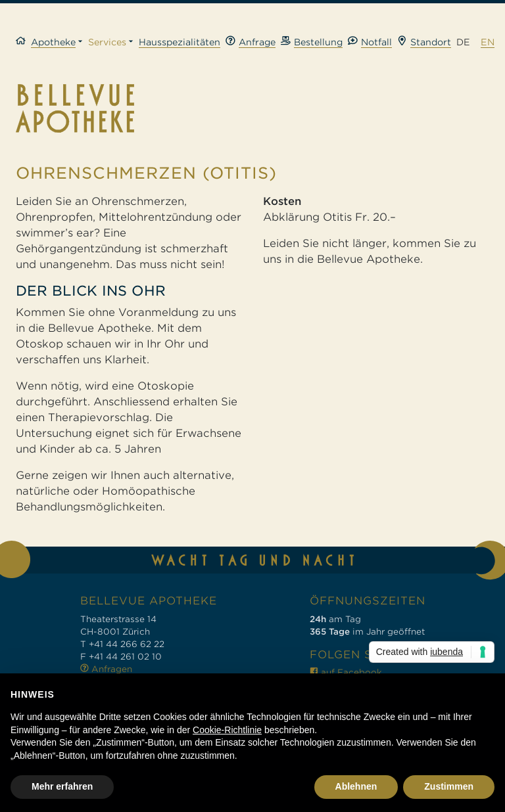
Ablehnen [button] (356, 786)
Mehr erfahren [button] (62, 786)
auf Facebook (346, 672)
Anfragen (106, 669)
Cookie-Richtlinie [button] (227, 730)
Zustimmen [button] (449, 786)
